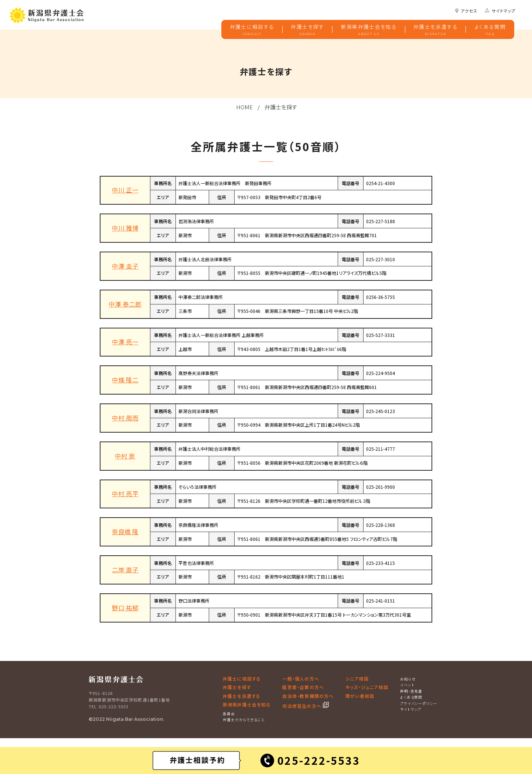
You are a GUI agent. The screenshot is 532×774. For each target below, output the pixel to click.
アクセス (469, 11)
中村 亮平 (125, 494)
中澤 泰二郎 (125, 304)
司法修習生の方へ (303, 706)
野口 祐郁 (125, 608)
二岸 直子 (125, 570)
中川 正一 (125, 190)
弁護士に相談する (252, 30)
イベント (407, 685)
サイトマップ (504, 11)
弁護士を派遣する (436, 30)
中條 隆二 (125, 380)
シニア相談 (357, 678)
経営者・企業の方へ (303, 687)
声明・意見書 (411, 691)
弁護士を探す (307, 30)
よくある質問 (490, 30)
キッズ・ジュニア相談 (367, 687)
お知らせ (408, 679)
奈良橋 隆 (125, 532)
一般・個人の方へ (301, 678)
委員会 (229, 714)
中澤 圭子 (125, 266)
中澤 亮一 (125, 342)
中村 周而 (125, 418)
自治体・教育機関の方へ (308, 696)
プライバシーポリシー (419, 703)
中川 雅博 (125, 228)
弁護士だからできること (244, 720)
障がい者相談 (360, 696)
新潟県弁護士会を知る (369, 30)
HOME (244, 107)
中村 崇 (125, 456)
